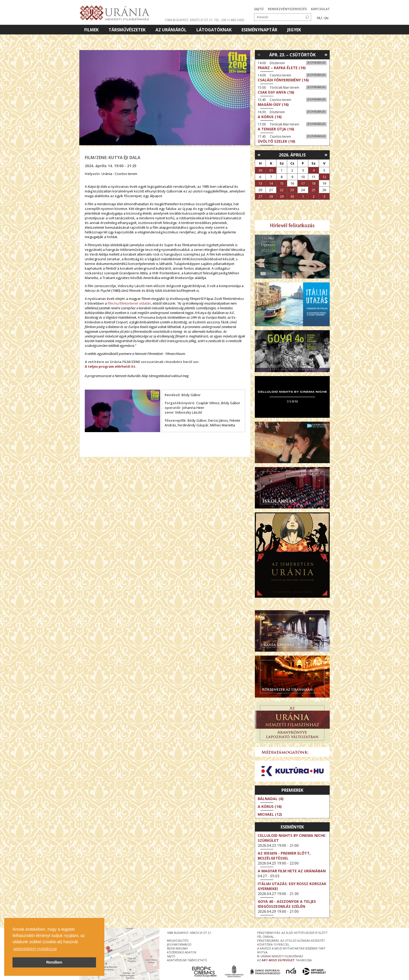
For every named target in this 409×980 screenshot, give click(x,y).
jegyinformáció (179, 944)
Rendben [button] (54, 962)
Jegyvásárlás (316, 63)
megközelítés (178, 940)
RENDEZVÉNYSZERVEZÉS (287, 9)
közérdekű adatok (182, 952)
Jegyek (294, 30)
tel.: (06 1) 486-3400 (229, 20)
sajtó (171, 956)
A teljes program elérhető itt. (111, 366)
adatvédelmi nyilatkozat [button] (35, 949)
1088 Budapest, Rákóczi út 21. (189, 20)
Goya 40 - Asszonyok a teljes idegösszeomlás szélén (287, 904)
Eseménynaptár (259, 30)
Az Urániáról (171, 30)
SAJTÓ (259, 9)
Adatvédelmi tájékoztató (187, 960)
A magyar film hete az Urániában (292, 871)
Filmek (91, 30)
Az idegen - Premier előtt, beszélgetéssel (284, 856)
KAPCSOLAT (320, 9)
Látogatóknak (214, 30)
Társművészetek (127, 30)
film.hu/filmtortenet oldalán (129, 303)
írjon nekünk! (177, 948)
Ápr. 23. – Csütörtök (292, 55)
